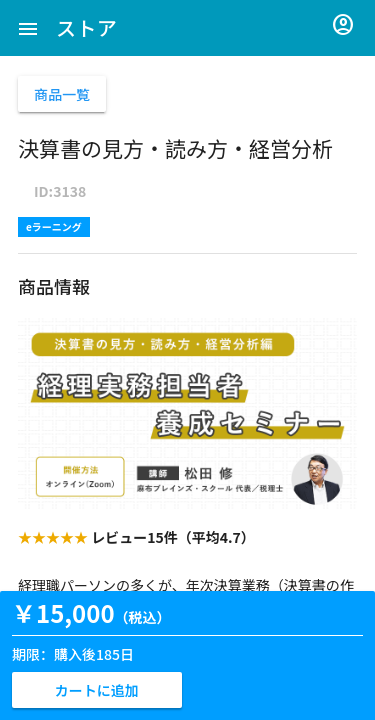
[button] (28, 28)
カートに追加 (97, 690)
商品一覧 (62, 94)
